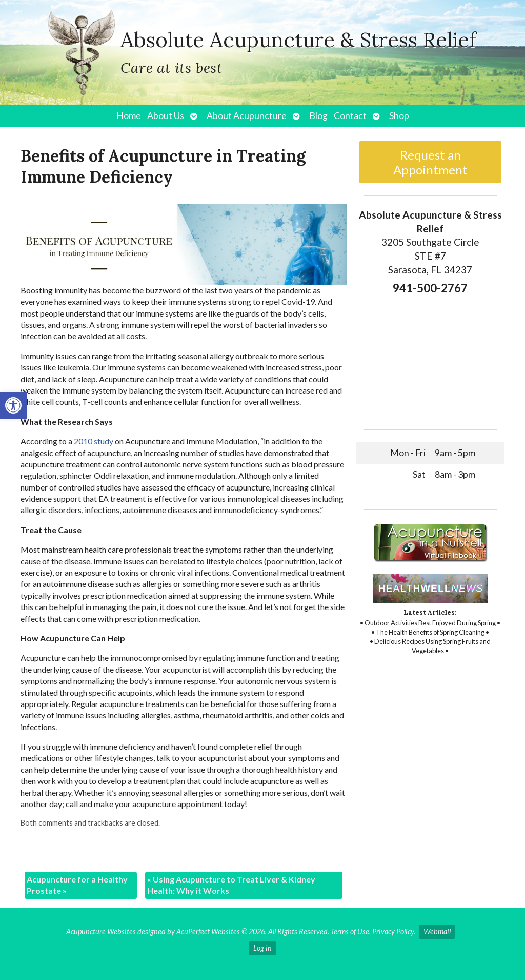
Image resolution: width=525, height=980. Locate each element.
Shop (399, 116)
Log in (262, 948)
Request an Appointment (430, 162)
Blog (318, 116)
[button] (13, 405)
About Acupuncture (247, 116)
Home (129, 116)
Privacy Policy (393, 932)
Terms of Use (350, 932)
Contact (350, 116)
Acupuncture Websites (101, 932)
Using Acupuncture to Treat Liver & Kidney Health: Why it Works (231, 885)
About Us (166, 116)
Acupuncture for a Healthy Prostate (77, 885)
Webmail (437, 932)
